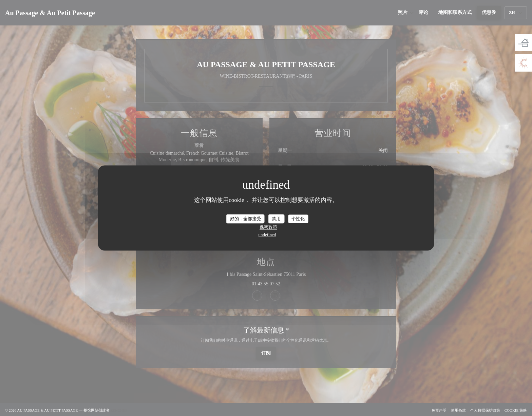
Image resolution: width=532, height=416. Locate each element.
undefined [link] (267, 235)
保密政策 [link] (268, 228)
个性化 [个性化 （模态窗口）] (298, 219)
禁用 (276, 219)
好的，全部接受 (245, 219)
